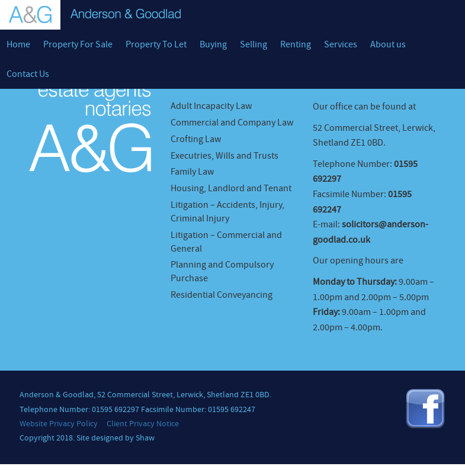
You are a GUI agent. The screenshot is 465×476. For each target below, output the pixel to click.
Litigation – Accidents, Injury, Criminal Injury (227, 212)
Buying (213, 44)
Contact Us (28, 74)
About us (388, 44)
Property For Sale (78, 44)
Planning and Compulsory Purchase (222, 271)
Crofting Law (196, 139)
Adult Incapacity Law (211, 106)
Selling (254, 44)
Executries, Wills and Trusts (225, 156)
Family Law (192, 172)
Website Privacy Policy (59, 424)
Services (341, 44)
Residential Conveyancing (222, 295)
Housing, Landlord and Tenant (231, 188)
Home (18, 44)
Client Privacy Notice (143, 424)
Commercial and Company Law (232, 123)
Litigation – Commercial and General (226, 242)
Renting (296, 44)
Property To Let (156, 44)
